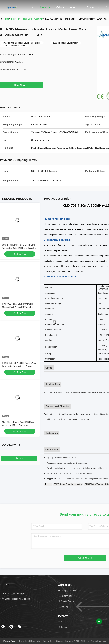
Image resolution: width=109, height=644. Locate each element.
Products (45, 7)
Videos (60, 7)
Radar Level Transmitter (32, 19)
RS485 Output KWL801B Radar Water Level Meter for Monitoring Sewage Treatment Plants (19, 366)
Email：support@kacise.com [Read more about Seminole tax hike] (16, 599)
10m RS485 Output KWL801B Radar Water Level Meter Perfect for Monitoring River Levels (18, 425)
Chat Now (21, 85)
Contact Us (93, 7)
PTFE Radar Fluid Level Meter (68, 484)
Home (30, 7)
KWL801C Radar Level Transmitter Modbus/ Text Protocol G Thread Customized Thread (18, 307)
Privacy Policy (9, 641)
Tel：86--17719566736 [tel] (13, 594)
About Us (75, 7)
